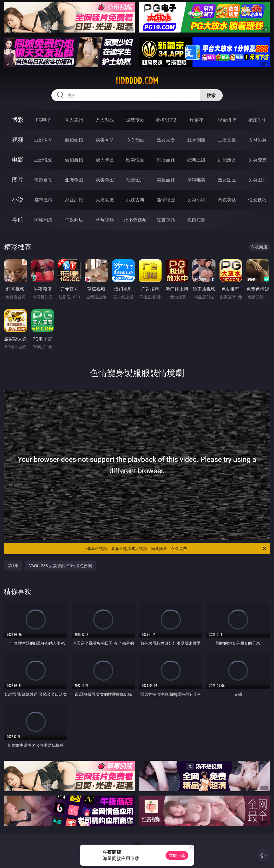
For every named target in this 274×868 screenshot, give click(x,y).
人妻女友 (105, 200)
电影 (18, 160)
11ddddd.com (137, 81)
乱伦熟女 (227, 160)
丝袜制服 (196, 140)
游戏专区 (135, 120)
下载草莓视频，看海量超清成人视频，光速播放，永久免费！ (175, 549)
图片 (18, 180)
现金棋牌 (227, 120)
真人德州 (74, 120)
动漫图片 (135, 180)
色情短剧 (196, 220)
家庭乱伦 (74, 200)
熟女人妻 (166, 140)
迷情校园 (166, 200)
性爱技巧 (257, 200)
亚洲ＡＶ (43, 140)
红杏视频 (166, 220)
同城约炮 (43, 220)
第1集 (13, 565)
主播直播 (227, 140)
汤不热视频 (135, 220)
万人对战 (105, 120)
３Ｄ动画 (135, 140)
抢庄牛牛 (257, 120)
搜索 (211, 95)
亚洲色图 (74, 180)
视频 (18, 140)
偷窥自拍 (43, 180)
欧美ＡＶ (105, 140)
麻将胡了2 (166, 120)
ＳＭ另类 (257, 140)
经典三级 (196, 160)
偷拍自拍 (74, 160)
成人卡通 (105, 160)
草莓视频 (105, 220)
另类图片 (257, 180)
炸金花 (196, 120)
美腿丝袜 (166, 180)
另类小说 (196, 200)
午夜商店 (74, 220)
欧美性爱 (135, 160)
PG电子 (44, 120)
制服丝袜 (166, 160)
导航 (18, 219)
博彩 (18, 120)
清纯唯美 (196, 180)
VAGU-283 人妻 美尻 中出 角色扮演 (61, 565)
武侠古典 (135, 200)
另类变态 (257, 160)
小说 (18, 200)
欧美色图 (105, 180)
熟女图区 (227, 180)
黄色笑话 (227, 200)
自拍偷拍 (74, 140)
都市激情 (43, 200)
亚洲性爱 (43, 160)
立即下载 (177, 855)
